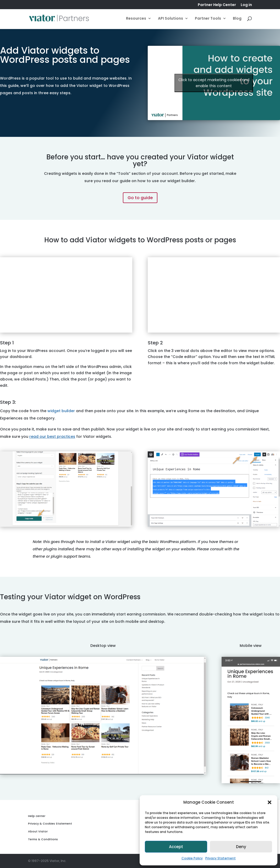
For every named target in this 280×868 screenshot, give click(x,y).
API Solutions (171, 19)
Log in (246, 5)
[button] (270, 802)
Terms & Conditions (43, 839)
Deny (241, 847)
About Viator (38, 831)
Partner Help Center (217, 5)
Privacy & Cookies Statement (50, 824)
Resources (136, 19)
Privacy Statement (221, 858)
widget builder (61, 411)
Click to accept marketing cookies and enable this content (214, 83)
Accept (176, 847)
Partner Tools (208, 19)
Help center (37, 816)
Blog (237, 19)
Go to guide (140, 198)
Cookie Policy (192, 858)
